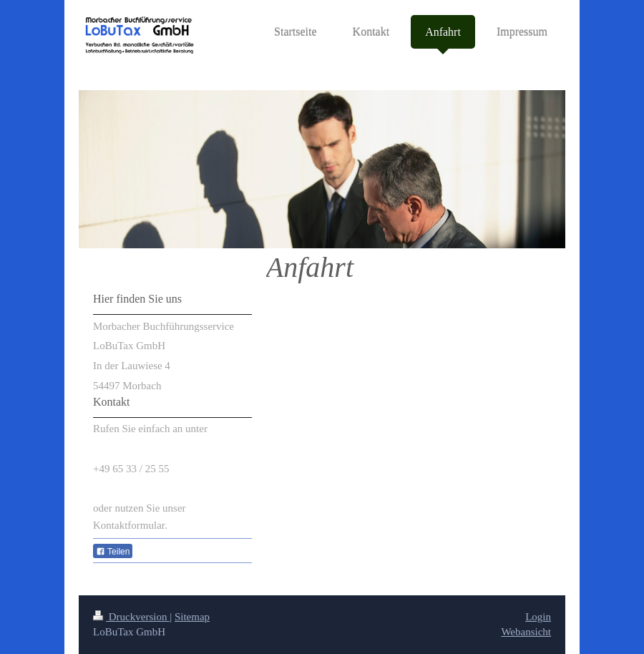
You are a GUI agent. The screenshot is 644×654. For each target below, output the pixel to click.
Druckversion (131, 617)
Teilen (113, 552)
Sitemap (192, 617)
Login (538, 617)
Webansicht (526, 632)
